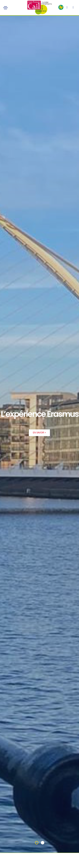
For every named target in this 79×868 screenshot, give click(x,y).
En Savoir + (39, 433)
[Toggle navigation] (5, 8)
